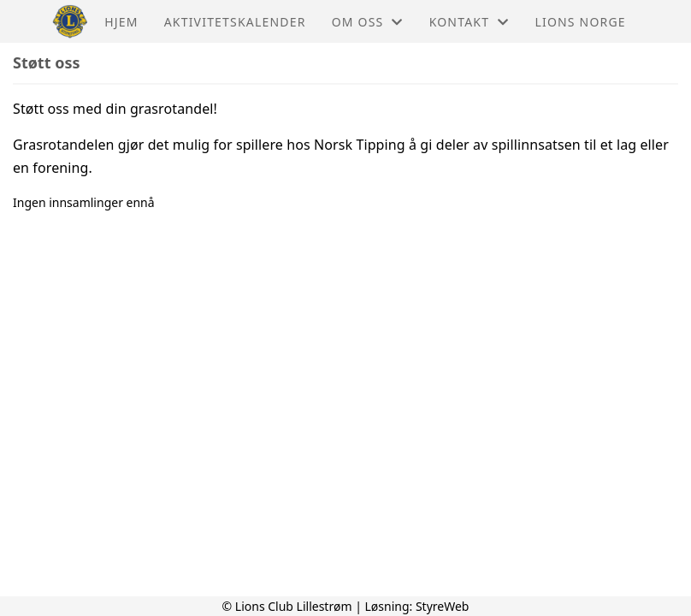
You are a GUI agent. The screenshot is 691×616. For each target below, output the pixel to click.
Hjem (121, 22)
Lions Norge (580, 22)
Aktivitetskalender (235, 22)
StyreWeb (443, 606)
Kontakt (470, 22)
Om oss (368, 22)
